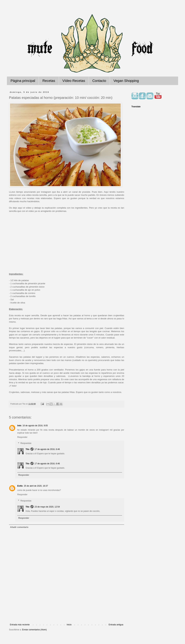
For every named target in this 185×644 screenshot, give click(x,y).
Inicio (69, 625)
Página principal (23, 81)
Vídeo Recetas (74, 81)
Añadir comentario (19, 527)
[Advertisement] (67, 614)
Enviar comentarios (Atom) (34, 630)
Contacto (99, 81)
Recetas (49, 81)
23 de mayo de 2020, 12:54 (47, 507)
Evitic (20, 486)
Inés (19, 426)
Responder (22, 437)
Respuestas (26, 443)
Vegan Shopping (126, 81)
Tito (27, 449)
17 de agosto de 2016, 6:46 (47, 449)
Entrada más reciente (20, 625)
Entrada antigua (116, 625)
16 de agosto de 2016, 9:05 (35, 426)
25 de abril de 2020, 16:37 (36, 486)
